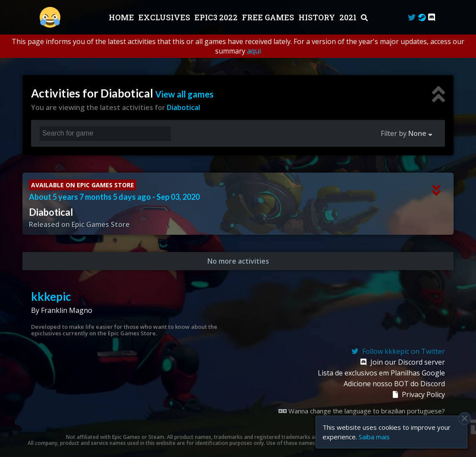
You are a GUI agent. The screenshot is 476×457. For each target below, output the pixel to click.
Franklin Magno (67, 310)
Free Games (269, 17)
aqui (254, 51)
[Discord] (432, 17)
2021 (349, 17)
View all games (184, 94)
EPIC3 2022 (217, 17)
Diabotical (183, 107)
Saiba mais (374, 437)
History (318, 17)
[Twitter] (412, 17)
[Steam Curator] (422, 17)
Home (122, 17)
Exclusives (165, 17)
